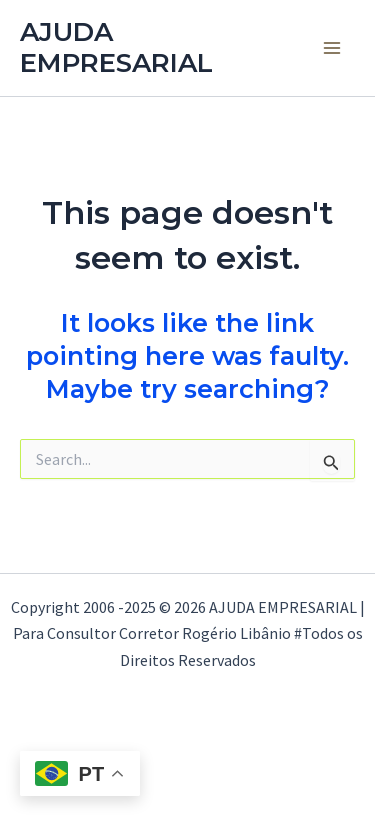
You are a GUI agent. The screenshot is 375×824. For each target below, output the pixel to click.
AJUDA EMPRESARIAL (116, 47)
